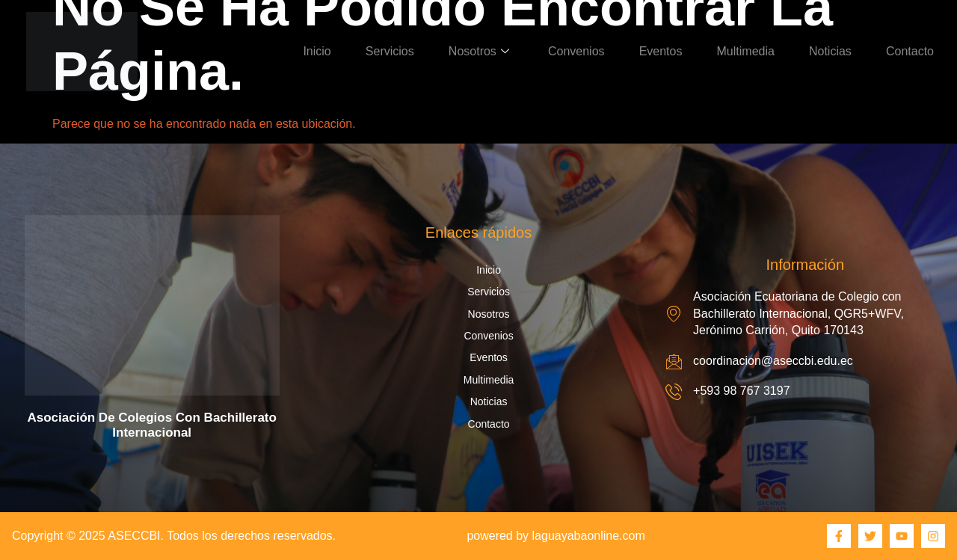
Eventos (661, 51)
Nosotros (479, 51)
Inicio (317, 51)
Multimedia (746, 51)
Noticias (830, 51)
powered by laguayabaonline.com (556, 536)
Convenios (576, 51)
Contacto (910, 51)
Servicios (390, 51)
